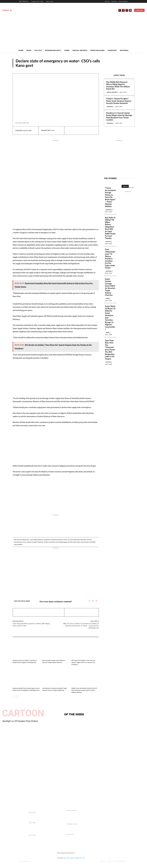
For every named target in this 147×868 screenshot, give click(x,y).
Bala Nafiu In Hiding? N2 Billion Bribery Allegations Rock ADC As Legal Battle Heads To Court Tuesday (110, 228)
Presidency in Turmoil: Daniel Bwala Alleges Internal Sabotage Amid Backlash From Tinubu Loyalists (119, 116)
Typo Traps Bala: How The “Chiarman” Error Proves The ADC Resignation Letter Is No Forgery (110, 350)
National (110, 107)
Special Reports (112, 92)
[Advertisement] (73, 33)
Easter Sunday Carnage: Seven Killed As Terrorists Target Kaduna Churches (110, 287)
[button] (8, 10)
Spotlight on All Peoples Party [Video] (20, 721)
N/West (128, 66)
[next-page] (17, 697)
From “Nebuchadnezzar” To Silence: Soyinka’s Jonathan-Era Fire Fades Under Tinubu (110, 259)
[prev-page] (14, 697)
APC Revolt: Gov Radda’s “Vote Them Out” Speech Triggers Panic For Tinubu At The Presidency (84, 662)
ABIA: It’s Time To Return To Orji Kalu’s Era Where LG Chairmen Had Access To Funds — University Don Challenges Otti (81, 626)
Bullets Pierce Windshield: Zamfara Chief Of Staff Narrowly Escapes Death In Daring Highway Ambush (84, 690)
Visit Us (125, 186)
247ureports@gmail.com (76, 858)
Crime (15, 658)
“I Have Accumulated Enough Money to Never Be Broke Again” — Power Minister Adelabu (110, 197)
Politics (108, 242)
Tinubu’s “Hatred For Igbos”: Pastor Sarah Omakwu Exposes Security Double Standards (119, 101)
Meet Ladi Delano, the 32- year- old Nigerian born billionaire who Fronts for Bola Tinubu (77, 830)
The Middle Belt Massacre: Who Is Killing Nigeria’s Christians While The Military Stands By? (118, 85)
